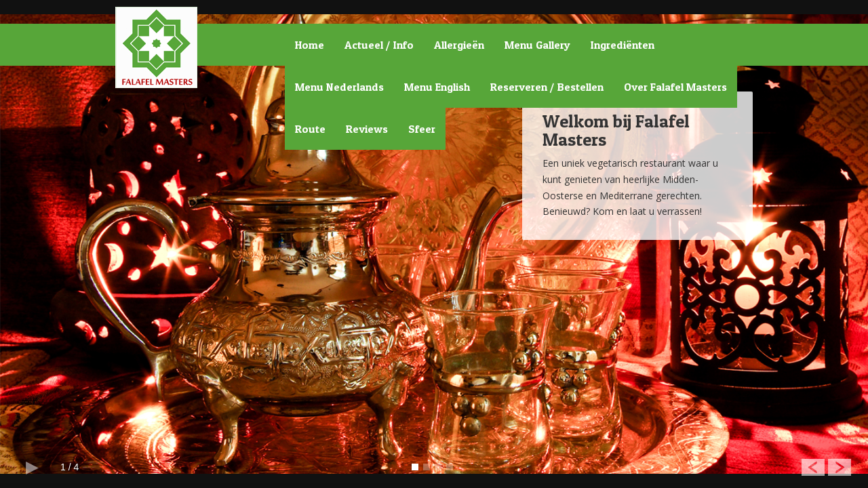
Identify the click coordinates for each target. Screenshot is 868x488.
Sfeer (422, 129)
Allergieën (459, 45)
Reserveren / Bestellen (547, 87)
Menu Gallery (537, 45)
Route (310, 129)
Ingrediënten (623, 45)
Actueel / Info (379, 45)
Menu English (437, 87)
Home (310, 45)
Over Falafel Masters (675, 87)
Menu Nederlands (339, 87)
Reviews (367, 129)
